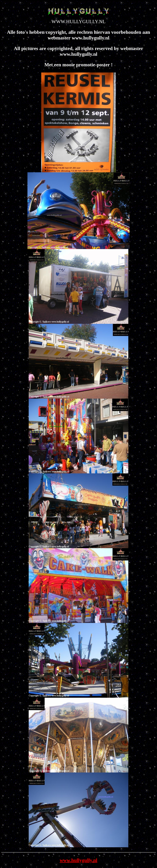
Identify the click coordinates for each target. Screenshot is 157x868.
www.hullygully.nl (78, 860)
